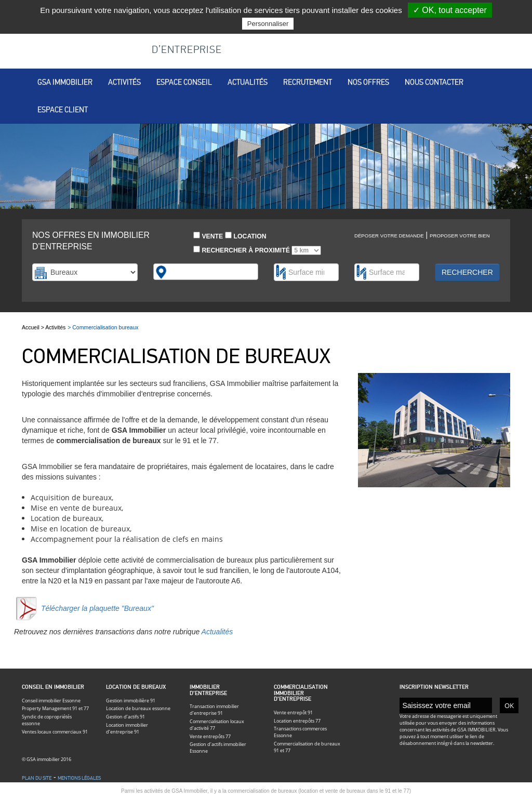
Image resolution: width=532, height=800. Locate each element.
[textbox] (175, 272)
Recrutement (308, 82)
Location (245, 236)
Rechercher (467, 272)
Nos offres (368, 82)
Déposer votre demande (389, 236)
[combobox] (206, 272)
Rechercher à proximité (257, 250)
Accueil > (34, 327)
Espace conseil (184, 82)
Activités (124, 82)
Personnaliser (268, 24)
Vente (208, 236)
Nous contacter (434, 82)
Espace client (63, 110)
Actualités (248, 82)
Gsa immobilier (65, 82)
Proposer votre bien (460, 236)
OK (509, 705)
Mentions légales (79, 778)
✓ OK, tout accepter (450, 10)
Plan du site (37, 778)
